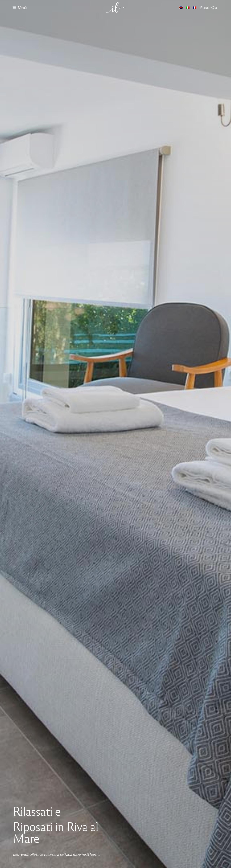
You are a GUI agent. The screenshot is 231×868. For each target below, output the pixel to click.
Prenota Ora (208, 7)
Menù (22, 7)
